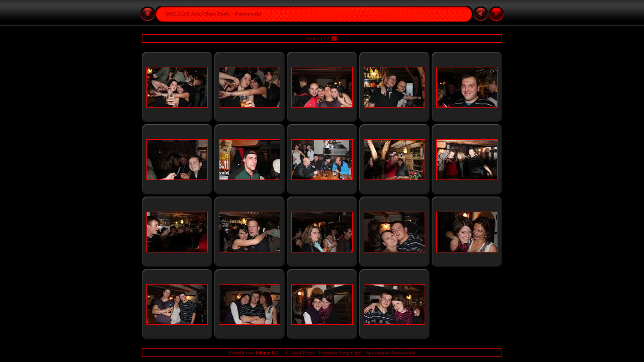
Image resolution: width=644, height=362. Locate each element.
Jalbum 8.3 (267, 353)
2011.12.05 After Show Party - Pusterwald (213, 14)
